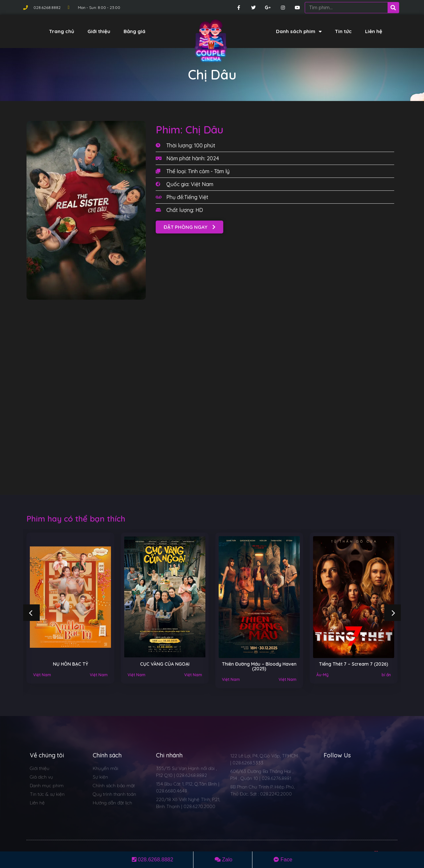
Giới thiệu (99, 31)
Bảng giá (134, 31)
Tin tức (343, 31)
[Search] (393, 8)
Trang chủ (62, 31)
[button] (189, 227)
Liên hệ (374, 31)
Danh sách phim (299, 32)
